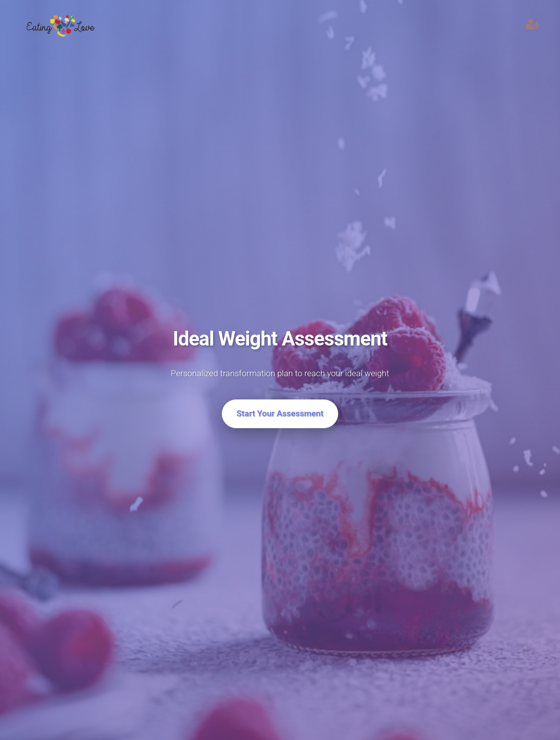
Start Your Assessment (280, 413)
